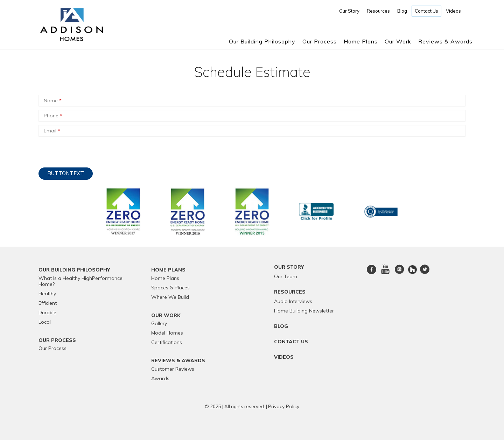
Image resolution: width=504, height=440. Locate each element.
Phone (53, 116)
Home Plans (361, 41)
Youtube (385, 274)
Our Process (320, 41)
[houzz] (413, 269)
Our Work (398, 41)
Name (53, 101)
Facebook (372, 274)
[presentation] (92, 150)
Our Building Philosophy (262, 41)
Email (52, 131)
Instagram (399, 274)
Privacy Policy (284, 406)
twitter (425, 274)
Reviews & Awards (445, 41)
